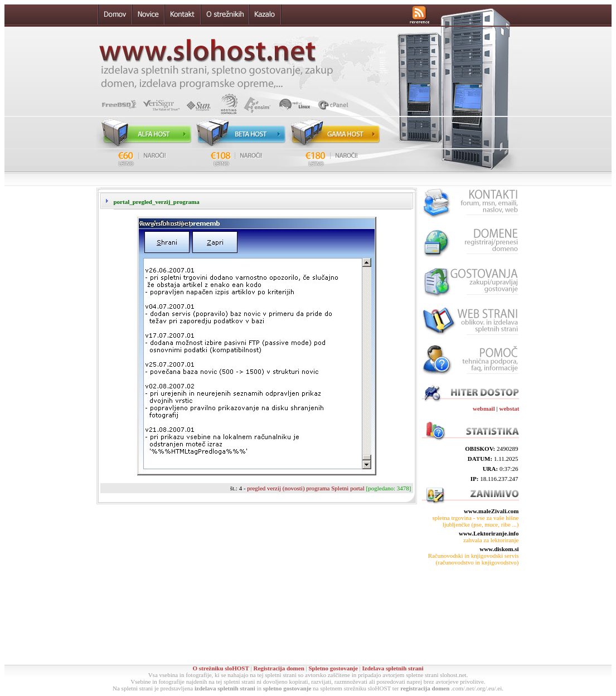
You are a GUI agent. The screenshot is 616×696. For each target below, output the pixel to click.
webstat (509, 408)
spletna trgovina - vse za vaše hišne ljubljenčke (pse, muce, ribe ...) (476, 521)
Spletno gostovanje (333, 668)
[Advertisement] (470, 615)
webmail (484, 408)
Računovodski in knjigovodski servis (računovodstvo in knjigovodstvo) (474, 559)
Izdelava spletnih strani (393, 668)
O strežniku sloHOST (220, 668)
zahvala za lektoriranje (491, 540)
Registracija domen (278, 668)
